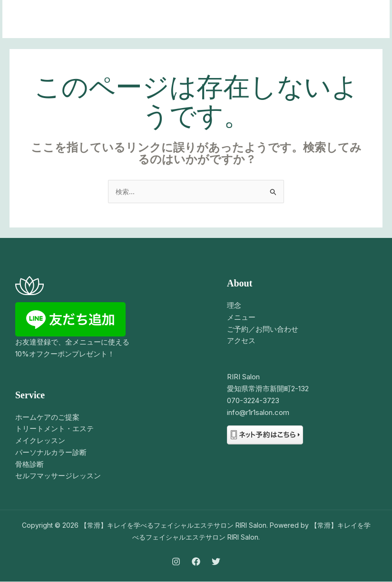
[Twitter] (216, 562)
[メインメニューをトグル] (370, 19)
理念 (234, 306)
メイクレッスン (40, 441)
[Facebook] (196, 562)
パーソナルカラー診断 (51, 453)
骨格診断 (29, 465)
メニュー (241, 318)
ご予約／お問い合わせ (263, 330)
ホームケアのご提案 (47, 418)
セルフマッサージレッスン (58, 476)
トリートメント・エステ (54, 429)
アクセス (241, 341)
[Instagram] (176, 562)
